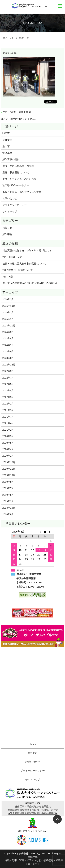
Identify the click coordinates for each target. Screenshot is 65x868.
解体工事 (7, 153)
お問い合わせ (10, 198)
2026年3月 (8, 299)
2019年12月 (9, 462)
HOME (6, 133)
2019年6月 (8, 495)
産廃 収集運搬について (16, 172)
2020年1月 (8, 456)
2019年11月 (9, 469)
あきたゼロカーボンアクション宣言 (22, 192)
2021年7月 (8, 417)
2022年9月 (8, 371)
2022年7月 (8, 378)
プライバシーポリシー (15, 205)
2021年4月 (8, 423)
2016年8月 (8, 514)
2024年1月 (8, 345)
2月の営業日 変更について (18, 270)
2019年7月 (8, 488)
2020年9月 (8, 436)
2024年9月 (8, 332)
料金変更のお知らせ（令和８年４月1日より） (27, 250)
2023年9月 (8, 352)
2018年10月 (9, 508)
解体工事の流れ (11, 159)
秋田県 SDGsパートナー (16, 185)
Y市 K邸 (8, 277)
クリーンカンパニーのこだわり (19, 179)
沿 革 (6, 146)
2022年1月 (8, 404)
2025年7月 (8, 313)
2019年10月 (9, 475)
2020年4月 (8, 449)
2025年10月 (9, 306)
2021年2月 (8, 430)
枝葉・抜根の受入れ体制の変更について (24, 264)
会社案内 (7, 140)
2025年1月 (8, 319)
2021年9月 (8, 410)
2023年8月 (8, 358)
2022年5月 (8, 384)
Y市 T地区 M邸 (12, 257)
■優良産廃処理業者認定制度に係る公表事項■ (33, 813)
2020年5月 (8, 443)
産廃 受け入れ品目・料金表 (18, 166)
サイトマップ (10, 211)
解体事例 (7, 234)
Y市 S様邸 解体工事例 (17, 112)
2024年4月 (8, 338)
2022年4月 (8, 391)
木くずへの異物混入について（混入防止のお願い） (30, 283)
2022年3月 (8, 397)
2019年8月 (8, 482)
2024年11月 (9, 326)
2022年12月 (9, 365)
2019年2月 (8, 501)
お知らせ (7, 228)
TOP (5, 38)
